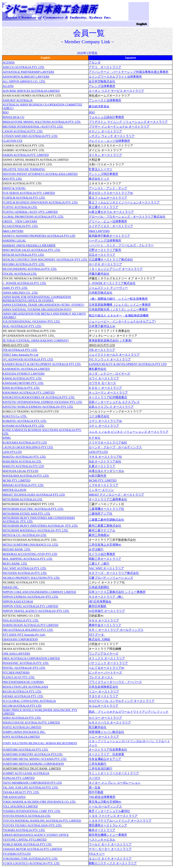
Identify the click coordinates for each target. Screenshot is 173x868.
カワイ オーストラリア (104, 378)
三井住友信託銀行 (100, 768)
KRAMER (29, 245)
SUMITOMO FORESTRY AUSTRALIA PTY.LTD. (33, 754)
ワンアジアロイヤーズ (103, 654)
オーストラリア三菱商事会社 (108, 499)
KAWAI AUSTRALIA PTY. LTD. (22, 378)
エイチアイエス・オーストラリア (111, 226)
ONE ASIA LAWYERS (16, 654)
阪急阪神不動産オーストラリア (109, 236)
